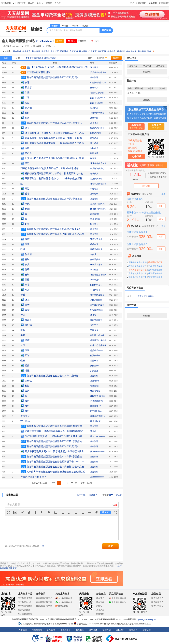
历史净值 (45, 51)
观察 (27, 366)
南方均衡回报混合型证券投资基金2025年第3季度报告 (54, 199)
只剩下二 (94, 325)
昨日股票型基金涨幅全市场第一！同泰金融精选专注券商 (54, 143)
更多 (151, 51)
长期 (27, 386)
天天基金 (84, 594)
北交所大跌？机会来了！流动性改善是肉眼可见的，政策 (54, 158)
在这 (27, 82)
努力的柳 (94, 143)
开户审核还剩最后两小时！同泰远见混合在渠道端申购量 (54, 451)
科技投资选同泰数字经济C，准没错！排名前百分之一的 (54, 173)
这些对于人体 (96, 239)
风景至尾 (94, 371)
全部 (6, 58)
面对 (27, 355)
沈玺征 (93, 431)
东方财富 (6, 594)
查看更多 (147, 72)
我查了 (28, 88)
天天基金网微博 (117, 598)
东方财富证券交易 (44, 606)
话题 (39, 3)
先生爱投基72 (96, 259)
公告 (18, 58)
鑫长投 (93, 315)
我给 (27, 113)
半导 (27, 98)
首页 (53, 483)
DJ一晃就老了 (96, 265)
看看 (27, 194)
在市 (27, 118)
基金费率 (142, 51)
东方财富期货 (140, 594)
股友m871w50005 (98, 452)
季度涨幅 (74, 51)
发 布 (110, 546)
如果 (27, 93)
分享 (23, 345)
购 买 (73, 41)
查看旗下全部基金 (146, 296)
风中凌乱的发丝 (97, 305)
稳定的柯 (94, 138)
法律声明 (107, 630)
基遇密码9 (95, 381)
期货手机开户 (157, 598)
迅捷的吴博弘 (96, 179)
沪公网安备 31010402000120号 (89, 624)
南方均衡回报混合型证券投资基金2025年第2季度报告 (54, 426)
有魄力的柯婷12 (97, 113)
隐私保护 (120, 630)
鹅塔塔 (93, 158)
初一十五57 (95, 280)
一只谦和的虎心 (97, 168)
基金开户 (100, 598)
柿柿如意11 (95, 244)
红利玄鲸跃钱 (96, 320)
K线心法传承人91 (98, 83)
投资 (23, 249)
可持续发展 (37, 630)
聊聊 (27, 270)
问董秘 (49, 3)
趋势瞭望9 (95, 214)
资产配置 (102, 51)
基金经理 (26, 51)
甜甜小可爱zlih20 (98, 98)
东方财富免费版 (25, 598)
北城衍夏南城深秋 (98, 184)
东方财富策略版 (25, 606)
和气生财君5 (96, 421)
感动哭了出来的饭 (98, 340)
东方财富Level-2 (25, 602)
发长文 (105, 512)
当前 (27, 340)
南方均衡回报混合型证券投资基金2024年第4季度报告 (54, 457)
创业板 (28, 254)
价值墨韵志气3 (97, 401)
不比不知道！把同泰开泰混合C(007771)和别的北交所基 (54, 179)
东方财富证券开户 (44, 598)
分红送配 (55, 51)
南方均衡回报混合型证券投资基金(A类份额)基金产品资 (55, 234)
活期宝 (99, 606)
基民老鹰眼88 (96, 300)
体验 (27, 244)
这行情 (28, 325)
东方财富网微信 (64, 602)
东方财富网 (6, 3)
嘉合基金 (94, 67)
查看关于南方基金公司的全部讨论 (41, 58)
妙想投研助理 (24, 610)
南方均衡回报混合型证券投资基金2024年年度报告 (52, 446)
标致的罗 (94, 174)
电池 (27, 204)
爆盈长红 (94, 361)
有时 (27, 259)
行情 (27, 148)
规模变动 (121, 51)
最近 (27, 163)
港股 (27, 371)
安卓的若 (94, 108)
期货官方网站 (157, 606)
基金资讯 (94, 78)
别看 (27, 285)
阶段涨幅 (64, 51)
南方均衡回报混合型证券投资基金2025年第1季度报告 (54, 441)
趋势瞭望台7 (96, 406)
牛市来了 (25, 416)
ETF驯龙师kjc (96, 411)
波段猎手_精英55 (98, 396)
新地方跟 (94, 118)
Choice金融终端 (25, 614)
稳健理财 (100, 614)
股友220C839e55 (97, 436)
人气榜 (58, 3)
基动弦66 (94, 194)
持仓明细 (83, 51)
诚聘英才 (93, 630)
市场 (27, 350)
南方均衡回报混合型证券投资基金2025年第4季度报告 (54, 123)
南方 (27, 290)
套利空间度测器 (97, 295)
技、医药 (25, 421)
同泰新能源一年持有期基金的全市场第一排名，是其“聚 (54, 138)
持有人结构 (131, 51)
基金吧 (31, 3)
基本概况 (17, 51)
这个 (27, 128)
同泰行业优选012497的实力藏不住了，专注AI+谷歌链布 (50, 168)
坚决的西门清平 (97, 128)
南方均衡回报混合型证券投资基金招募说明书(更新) (53, 229)
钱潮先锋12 (95, 391)
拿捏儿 (93, 254)
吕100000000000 (97, 477)
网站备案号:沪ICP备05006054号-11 (58, 624)
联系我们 (80, 630)
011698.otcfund (44, 41)
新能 (27, 209)
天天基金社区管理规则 (38, 72)
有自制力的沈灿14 (98, 93)
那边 (27, 280)
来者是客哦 (95, 219)
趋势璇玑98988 (97, 350)
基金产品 (100, 610)
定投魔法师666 (97, 310)
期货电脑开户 (157, 602)
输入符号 (94, 224)
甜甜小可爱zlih (97, 103)
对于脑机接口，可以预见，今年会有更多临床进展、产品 (54, 133)
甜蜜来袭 (94, 153)
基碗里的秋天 (96, 249)
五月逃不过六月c (98, 204)
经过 (27, 103)
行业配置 (93, 51)
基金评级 (36, 51)
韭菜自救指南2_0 (98, 416)
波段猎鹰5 (95, 366)
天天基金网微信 (117, 602)
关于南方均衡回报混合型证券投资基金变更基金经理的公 (56, 472)
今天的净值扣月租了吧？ (33, 477)
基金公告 (111, 51)
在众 (27, 264)
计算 (27, 300)
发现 (23, 315)
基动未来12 (95, 330)
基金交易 (100, 602)
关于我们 (23, 630)
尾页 (82, 483)
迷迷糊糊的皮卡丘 (98, 163)
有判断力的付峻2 (98, 335)
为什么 (28, 381)
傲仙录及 (94, 88)
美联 (23, 335)
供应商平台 (66, 630)
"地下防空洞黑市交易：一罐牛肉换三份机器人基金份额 (54, 436)
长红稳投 (94, 189)
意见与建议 (62, 606)
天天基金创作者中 (98, 72)
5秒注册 (118, 495)
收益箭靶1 (95, 386)
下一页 (74, 483)
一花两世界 (95, 290)
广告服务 (51, 630)
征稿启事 (133, 630)
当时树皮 (94, 148)
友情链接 (147, 630)
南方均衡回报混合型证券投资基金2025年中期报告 (52, 376)
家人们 (28, 108)
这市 (27, 239)
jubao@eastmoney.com (148, 619)
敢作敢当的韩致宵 (98, 209)
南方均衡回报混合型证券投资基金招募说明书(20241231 (55, 462)
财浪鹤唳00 (95, 356)
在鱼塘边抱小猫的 (98, 275)
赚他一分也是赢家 (98, 345)
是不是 (28, 153)
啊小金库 (94, 270)
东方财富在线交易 (44, 602)
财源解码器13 (96, 285)
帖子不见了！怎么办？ (87, 495)
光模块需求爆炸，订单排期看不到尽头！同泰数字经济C (54, 431)
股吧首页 (21, 3)
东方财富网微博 (64, 598)
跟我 (23, 330)
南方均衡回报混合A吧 (18, 41)
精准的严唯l (96, 133)
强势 (27, 305)
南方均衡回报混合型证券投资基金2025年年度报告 (52, 77)
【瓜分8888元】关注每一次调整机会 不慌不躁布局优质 (60, 67)
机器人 (28, 320)
